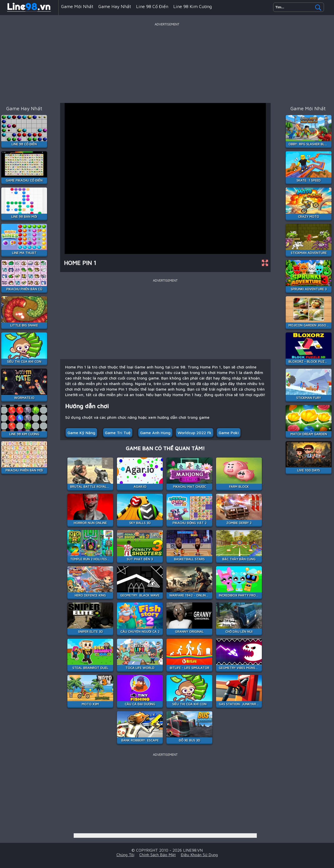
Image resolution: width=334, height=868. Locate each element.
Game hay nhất (115, 6)
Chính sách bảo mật (158, 855)
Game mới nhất (77, 6)
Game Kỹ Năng (81, 433)
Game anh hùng (155, 433)
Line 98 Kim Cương (193, 6)
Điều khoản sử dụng (199, 855)
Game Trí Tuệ (118, 433)
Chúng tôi (125, 855)
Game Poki (229, 433)
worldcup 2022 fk (195, 433)
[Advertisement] (167, 63)
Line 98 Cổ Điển (152, 6)
